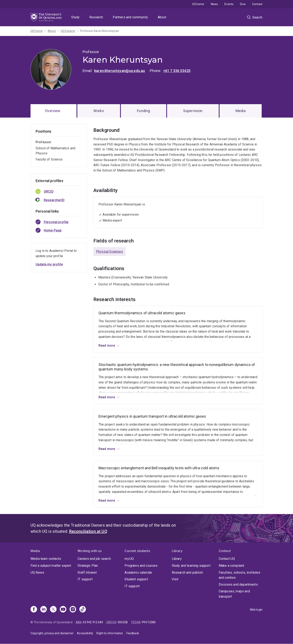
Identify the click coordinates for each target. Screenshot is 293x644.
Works (99, 111)
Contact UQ (227, 559)
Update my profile (49, 264)
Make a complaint (232, 566)
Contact (257, 4)
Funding (143, 111)
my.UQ (129, 559)
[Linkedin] (44, 610)
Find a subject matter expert (51, 566)
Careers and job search (94, 559)
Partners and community (130, 17)
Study (75, 17)
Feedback (133, 633)
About (162, 17)
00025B (123, 622)
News (214, 4)
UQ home (198, 4)
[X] (53, 610)
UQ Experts (68, 31)
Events (229, 4)
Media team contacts (46, 559)
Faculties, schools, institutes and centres (240, 575)
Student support (136, 579)
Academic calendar (138, 573)
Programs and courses (141, 566)
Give (243, 4)
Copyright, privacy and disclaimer (52, 633)
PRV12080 (149, 622)
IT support (85, 579)
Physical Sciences (109, 252)
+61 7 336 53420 (177, 71)
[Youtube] (63, 610)
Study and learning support (191, 566)
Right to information (110, 633)
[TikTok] (83, 610)
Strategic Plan (88, 566)
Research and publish (187, 573)
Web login (256, 610)
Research (96, 17)
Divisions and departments (238, 585)
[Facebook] (34, 610)
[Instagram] (73, 610)
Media (241, 111)
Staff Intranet (87, 573)
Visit (175, 579)
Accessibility (85, 633)
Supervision (193, 111)
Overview (53, 111)
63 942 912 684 (93, 622)
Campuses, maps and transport (234, 594)
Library (177, 559)
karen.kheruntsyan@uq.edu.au (120, 71)
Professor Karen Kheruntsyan (99, 31)
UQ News (37, 573)
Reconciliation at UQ (88, 531)
